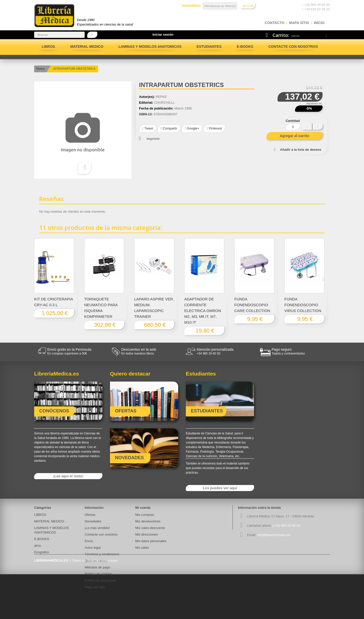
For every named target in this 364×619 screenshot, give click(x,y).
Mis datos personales (151, 541)
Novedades (93, 521)
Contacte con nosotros (293, 47)
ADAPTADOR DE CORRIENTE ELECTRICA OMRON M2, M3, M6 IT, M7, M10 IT (203, 311)
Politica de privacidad (100, 580)
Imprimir (153, 139)
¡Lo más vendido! (97, 528)
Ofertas (90, 515)
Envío (89, 541)
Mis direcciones (147, 534)
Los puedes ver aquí (220, 488)
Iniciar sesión (163, 35)
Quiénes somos (96, 561)
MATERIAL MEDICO (87, 47)
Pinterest (214, 128)
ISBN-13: (146, 114)
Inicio (319, 23)
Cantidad (293, 121)
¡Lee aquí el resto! (68, 476)
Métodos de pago (97, 567)
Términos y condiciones (102, 554)
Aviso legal (93, 548)
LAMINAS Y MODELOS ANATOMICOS (150, 47)
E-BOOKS (245, 47)
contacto (275, 23)
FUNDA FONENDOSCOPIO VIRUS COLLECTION (303, 305)
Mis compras (145, 515)
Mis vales (142, 548)
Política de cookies (98, 574)
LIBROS (48, 47)
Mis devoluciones (148, 521)
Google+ (192, 128)
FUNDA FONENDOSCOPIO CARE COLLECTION (252, 305)
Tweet (148, 128)
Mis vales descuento (150, 528)
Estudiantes (209, 47)
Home (40, 69)
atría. (38, 546)
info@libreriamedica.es (274, 535)
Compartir (169, 128)
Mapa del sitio (95, 587)
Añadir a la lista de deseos (301, 150)
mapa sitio (299, 23)
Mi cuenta (143, 508)
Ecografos (42, 552)
